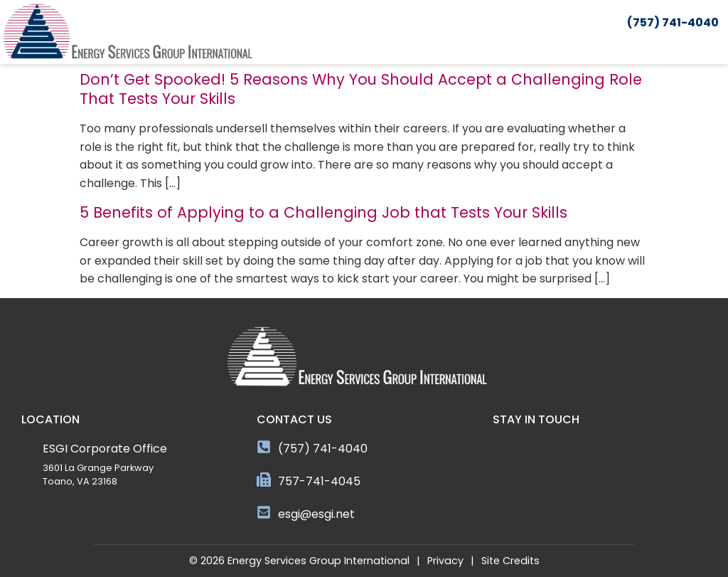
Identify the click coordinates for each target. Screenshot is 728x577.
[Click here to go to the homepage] (128, 32)
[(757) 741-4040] (264, 447)
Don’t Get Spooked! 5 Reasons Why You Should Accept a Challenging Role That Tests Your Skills (361, 89)
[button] (719, 45)
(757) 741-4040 (323, 449)
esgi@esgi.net (316, 514)
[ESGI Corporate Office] (28, 447)
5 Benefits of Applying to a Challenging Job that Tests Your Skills (323, 212)
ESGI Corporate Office (105, 449)
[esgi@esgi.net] (264, 512)
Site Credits (510, 561)
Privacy (445, 561)
